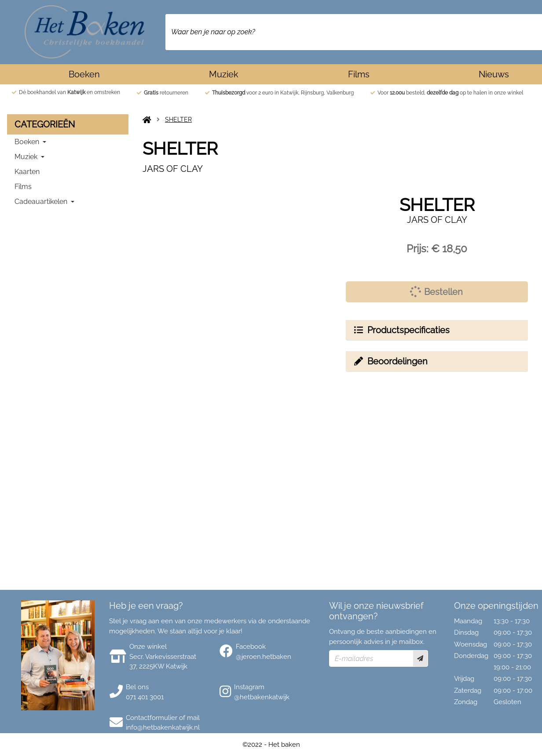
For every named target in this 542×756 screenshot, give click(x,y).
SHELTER (178, 120)
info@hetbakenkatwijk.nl (163, 727)
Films (359, 74)
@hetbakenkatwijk (262, 697)
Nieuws (494, 74)
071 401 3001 (145, 697)
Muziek (224, 74)
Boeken (84, 74)
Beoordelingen (390, 361)
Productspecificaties (401, 330)
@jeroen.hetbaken (264, 657)
